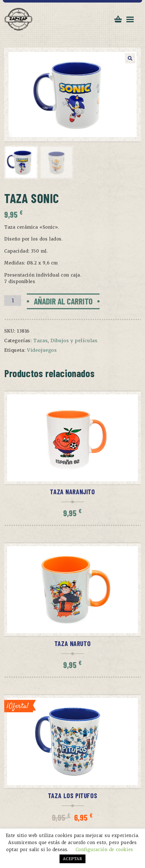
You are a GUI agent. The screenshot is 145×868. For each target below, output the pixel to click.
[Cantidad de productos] (13, 301)
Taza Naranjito (72, 492)
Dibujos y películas (74, 340)
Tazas (40, 340)
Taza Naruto (73, 643)
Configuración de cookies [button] (104, 850)
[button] (130, 58)
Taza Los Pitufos (72, 795)
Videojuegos (42, 350)
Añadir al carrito (63, 301)
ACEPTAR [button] (72, 859)
